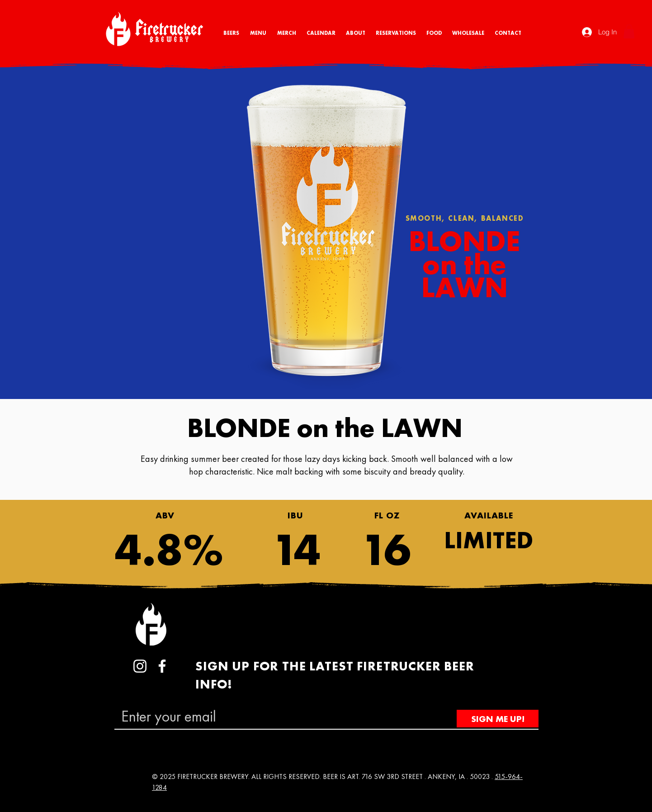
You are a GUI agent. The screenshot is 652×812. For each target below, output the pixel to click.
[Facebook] (162, 666)
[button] (629, 31)
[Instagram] (140, 666)
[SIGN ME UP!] (498, 719)
